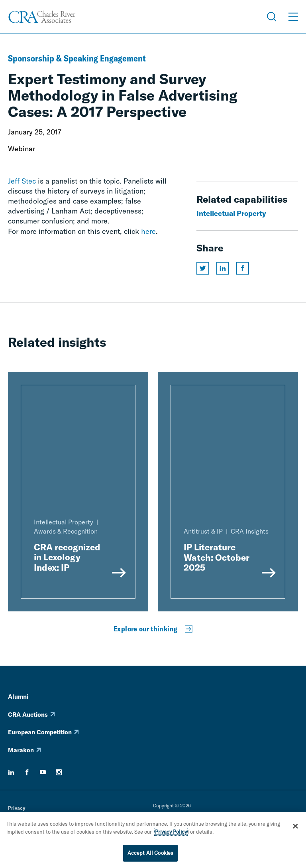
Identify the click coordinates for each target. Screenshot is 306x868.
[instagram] (59, 772)
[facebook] (27, 772)
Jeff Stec (22, 181)
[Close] (295, 827)
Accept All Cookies (150, 854)
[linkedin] (11, 772)
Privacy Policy (171, 832)
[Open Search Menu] (272, 17)
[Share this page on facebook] (243, 268)
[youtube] (43, 772)
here (148, 231)
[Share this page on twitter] (203, 268)
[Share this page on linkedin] (223, 268)
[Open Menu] (293, 17)
